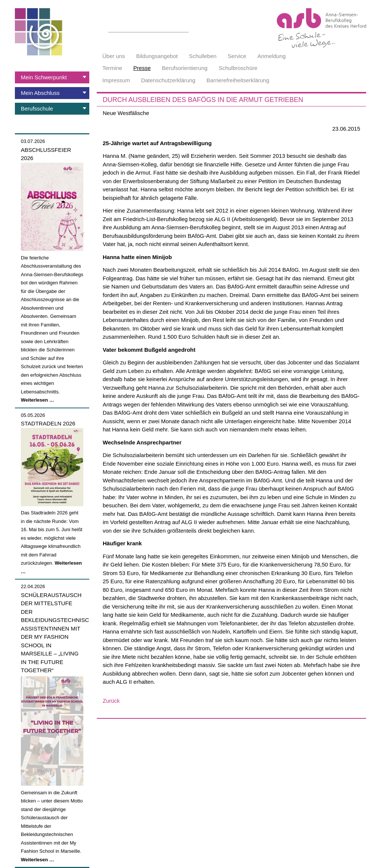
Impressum (116, 80)
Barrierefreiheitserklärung (238, 80)
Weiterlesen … (37, 400)
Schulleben (203, 56)
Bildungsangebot (157, 56)
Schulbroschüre (238, 68)
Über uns (114, 56)
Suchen (185, 28)
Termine (112, 68)
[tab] (52, 77)
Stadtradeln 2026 (48, 423)
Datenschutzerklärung (168, 80)
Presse (142, 68)
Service (237, 56)
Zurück (111, 701)
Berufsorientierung (185, 68)
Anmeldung (272, 56)
